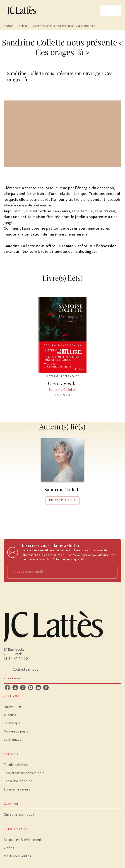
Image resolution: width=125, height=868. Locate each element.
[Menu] (111, 11)
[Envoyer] (112, 572)
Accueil (8, 26)
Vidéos (23, 26)
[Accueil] (23, 11)
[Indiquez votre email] (57, 572)
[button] (62, 471)
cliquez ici (78, 559)
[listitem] (7, 687)
